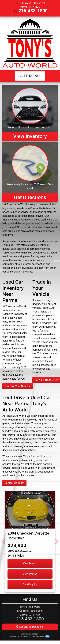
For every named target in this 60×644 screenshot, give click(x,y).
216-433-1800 (33, 11)
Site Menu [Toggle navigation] (30, 76)
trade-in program (42, 323)
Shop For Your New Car (18, 386)
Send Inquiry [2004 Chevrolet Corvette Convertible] (30, 584)
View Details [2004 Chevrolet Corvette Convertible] (30, 563)
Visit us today (43, 468)
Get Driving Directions (30, 627)
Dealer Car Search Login (30, 634)
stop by (45, 231)
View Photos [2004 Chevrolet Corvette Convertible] (30, 574)
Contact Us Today (14, 483)
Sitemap (25, 636)
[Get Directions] (30, 172)
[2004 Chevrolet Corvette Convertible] (30, 510)
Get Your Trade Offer (46, 380)
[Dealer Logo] (30, 43)
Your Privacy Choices (39, 636)
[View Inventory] (30, 113)
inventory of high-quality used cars (15, 318)
